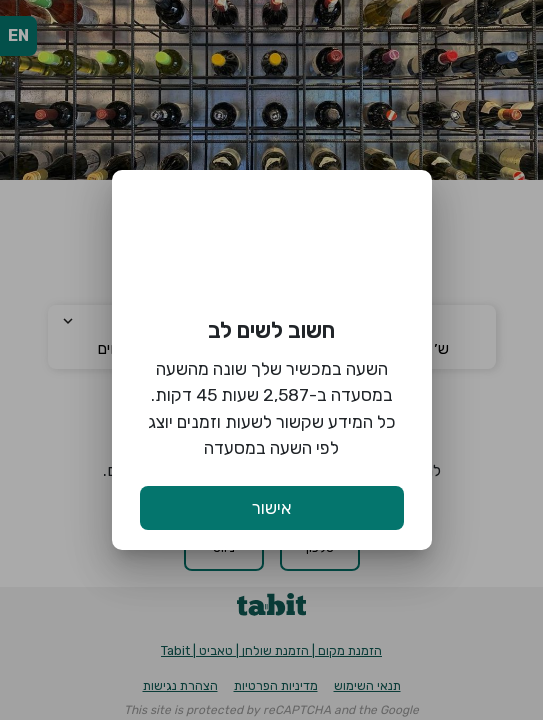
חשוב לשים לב (271, 330)
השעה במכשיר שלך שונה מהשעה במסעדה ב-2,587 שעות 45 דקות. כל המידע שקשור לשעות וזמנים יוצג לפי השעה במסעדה (272, 408)
